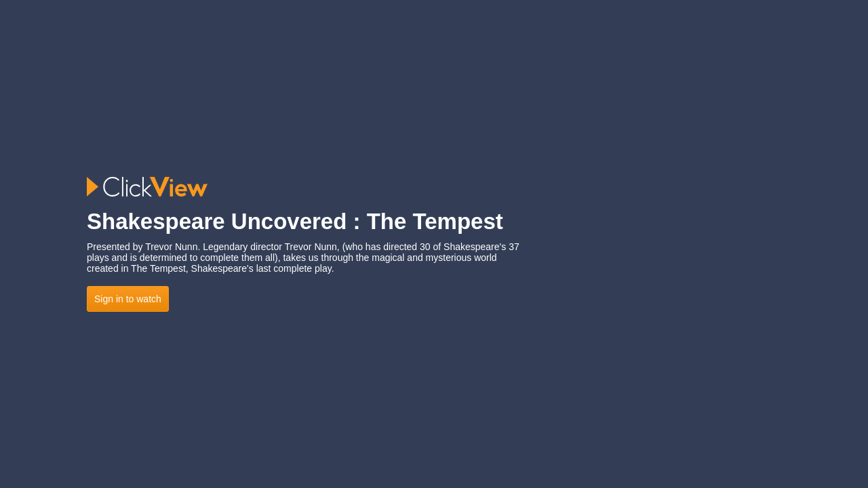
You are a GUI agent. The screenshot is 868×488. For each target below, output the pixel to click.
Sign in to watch (128, 299)
